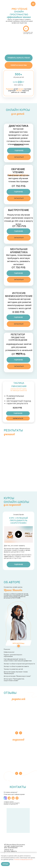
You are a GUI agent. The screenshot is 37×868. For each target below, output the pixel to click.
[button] (19, 151)
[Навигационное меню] (33, 4)
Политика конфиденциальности (23, 859)
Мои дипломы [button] (18, 643)
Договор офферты (10, 851)
